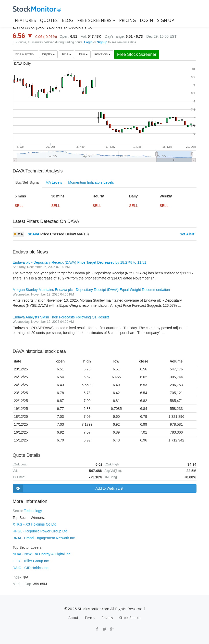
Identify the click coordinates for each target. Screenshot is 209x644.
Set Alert (187, 234)
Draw (83, 54)
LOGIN (146, 20)
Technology (33, 511)
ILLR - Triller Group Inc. (31, 560)
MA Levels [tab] (54, 182)
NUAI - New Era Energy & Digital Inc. (42, 553)
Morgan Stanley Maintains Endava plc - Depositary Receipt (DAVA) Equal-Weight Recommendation (91, 290)
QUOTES (49, 20)
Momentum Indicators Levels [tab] (91, 182)
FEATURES (25, 20)
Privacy (107, 616)
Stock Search (130, 616)
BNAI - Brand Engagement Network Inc (44, 537)
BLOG (67, 20)
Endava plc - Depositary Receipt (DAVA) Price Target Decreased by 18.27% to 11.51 (80, 262)
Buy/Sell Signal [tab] (28, 182)
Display (48, 54)
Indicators (102, 54)
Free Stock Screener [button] (137, 54)
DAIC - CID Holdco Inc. (31, 566)
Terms (90, 616)
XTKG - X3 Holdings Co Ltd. (35, 524)
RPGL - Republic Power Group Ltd (40, 531)
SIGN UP (166, 20)
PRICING (127, 20)
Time (66, 54)
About (73, 616)
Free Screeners (96, 20)
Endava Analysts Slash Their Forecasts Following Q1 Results (61, 317)
